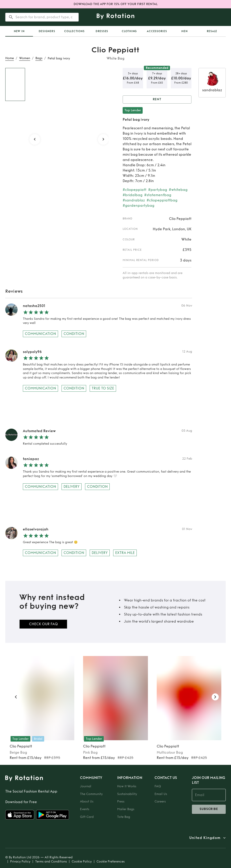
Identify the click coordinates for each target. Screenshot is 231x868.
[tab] (19, 31)
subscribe (209, 809)
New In (19, 31)
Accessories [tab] (157, 31)
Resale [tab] (212, 31)
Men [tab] (184, 31)
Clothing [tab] (129, 31)
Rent (157, 100)
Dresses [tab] (102, 31)
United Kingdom (205, 838)
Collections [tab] (74, 31)
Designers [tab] (47, 31)
